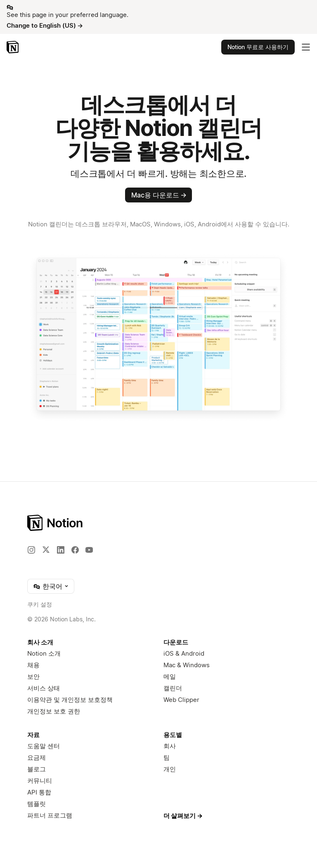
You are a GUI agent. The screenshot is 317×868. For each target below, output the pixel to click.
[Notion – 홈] (13, 47)
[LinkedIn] (61, 550)
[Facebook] (75, 550)
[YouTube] (89, 550)
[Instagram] (31, 550)
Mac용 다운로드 (159, 195)
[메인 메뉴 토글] (306, 47)
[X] (46, 549)
